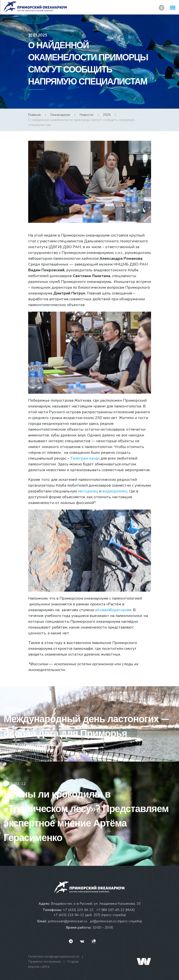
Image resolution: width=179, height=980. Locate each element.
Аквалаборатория (113, 610)
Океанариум (60, 115)
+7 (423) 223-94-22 (78, 910)
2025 (107, 115)
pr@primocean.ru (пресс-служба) (116, 921)
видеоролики (115, 491)
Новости (86, 115)
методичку (89, 491)
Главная (34, 115)
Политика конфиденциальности (54, 956)
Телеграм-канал (85, 458)
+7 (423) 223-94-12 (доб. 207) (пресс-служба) (90, 915)
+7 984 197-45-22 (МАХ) (115, 910)
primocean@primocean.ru (68, 921)
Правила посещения (44, 962)
